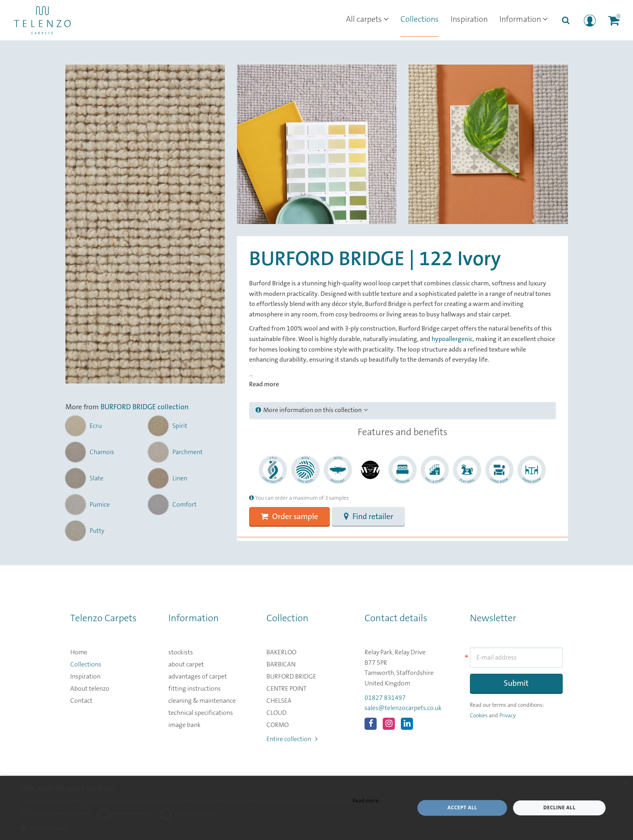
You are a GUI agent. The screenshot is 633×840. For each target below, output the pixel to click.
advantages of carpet (198, 677)
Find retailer (371, 517)
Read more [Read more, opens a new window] (365, 801)
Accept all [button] (462, 808)
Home (79, 653)
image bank (184, 725)
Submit (516, 684)
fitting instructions (195, 689)
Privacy (507, 716)
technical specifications (201, 713)
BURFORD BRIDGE (291, 677)
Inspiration (467, 20)
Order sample (290, 517)
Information (523, 20)
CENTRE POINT (286, 689)
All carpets (364, 20)
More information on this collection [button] (312, 410)
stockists (181, 653)
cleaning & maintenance (202, 701)
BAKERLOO (281, 653)
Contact (81, 701)
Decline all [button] (560, 808)
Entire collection (292, 739)
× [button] (624, 784)
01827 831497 (385, 698)
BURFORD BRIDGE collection (145, 408)
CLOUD (277, 713)
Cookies (479, 716)
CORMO (278, 725)
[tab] (402, 411)
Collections (417, 20)
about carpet (186, 665)
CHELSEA (279, 701)
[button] (199, 829)
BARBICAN (281, 665)
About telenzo (90, 689)
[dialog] (316, 808)
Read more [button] (264, 384)
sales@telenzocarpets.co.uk (403, 708)
